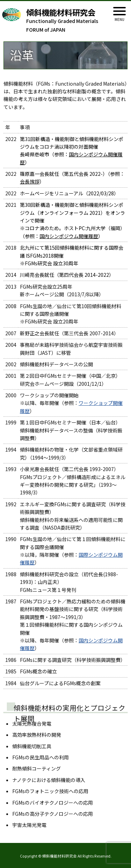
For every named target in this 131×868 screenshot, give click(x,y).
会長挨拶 (30, 181)
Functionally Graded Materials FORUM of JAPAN (70, 21)
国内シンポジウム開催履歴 (69, 236)
